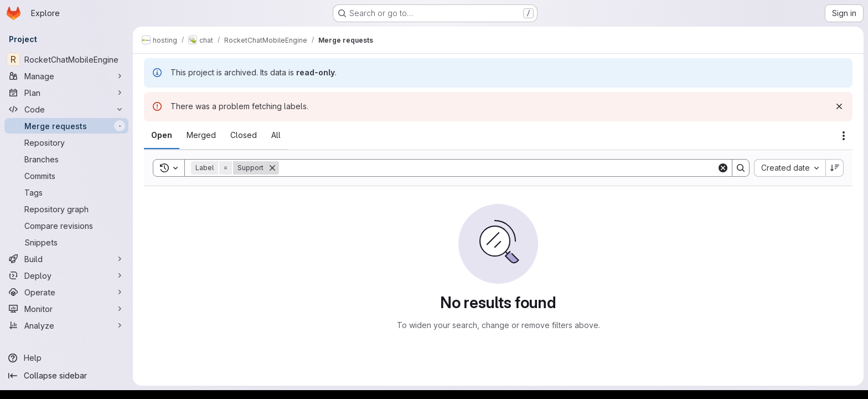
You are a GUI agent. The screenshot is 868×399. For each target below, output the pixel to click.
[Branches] (66, 159)
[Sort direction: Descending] (835, 168)
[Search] (498, 168)
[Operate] (66, 292)
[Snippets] (66, 242)
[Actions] (844, 136)
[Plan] (66, 93)
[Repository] (66, 142)
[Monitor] (66, 309)
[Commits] (66, 176)
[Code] (66, 109)
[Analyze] (66, 325)
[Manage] (66, 76)
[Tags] (66, 192)
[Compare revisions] (66, 226)
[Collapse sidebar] (66, 376)
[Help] (66, 358)
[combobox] (790, 168)
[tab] (162, 135)
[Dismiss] (839, 106)
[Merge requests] (66, 126)
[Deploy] (66, 275)
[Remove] (272, 168)
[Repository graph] (66, 209)
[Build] (66, 259)
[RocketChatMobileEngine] (66, 59)
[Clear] (723, 168)
